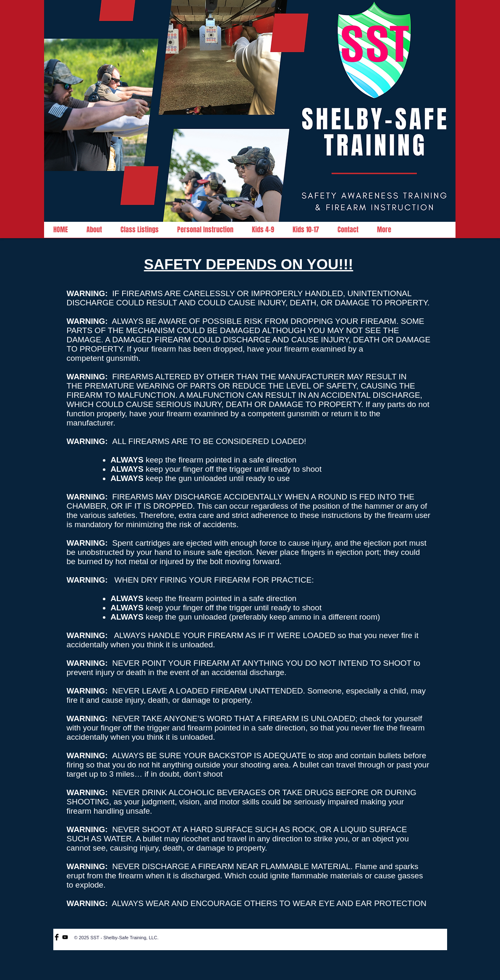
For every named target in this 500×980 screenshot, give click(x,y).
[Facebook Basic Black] (57, 937)
